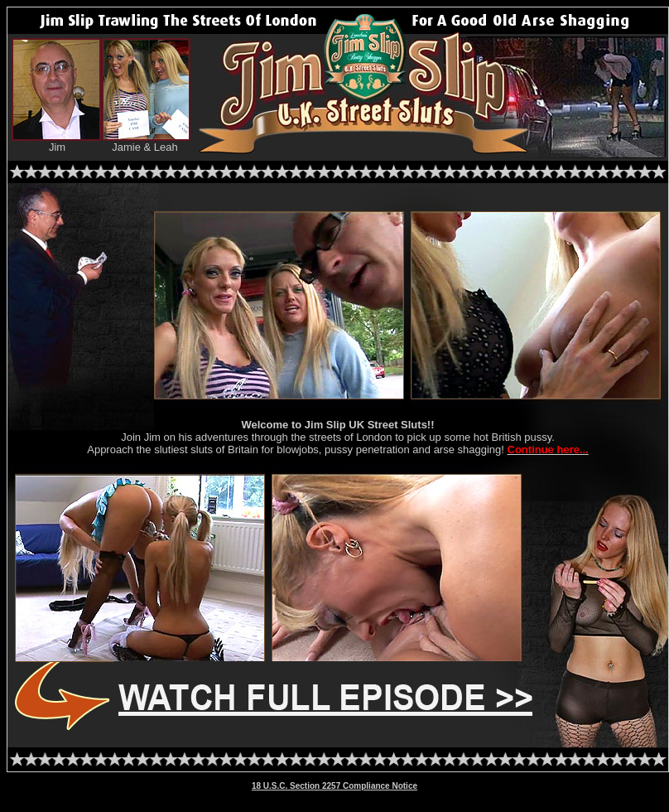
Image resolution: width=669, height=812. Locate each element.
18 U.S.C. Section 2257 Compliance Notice (334, 786)
